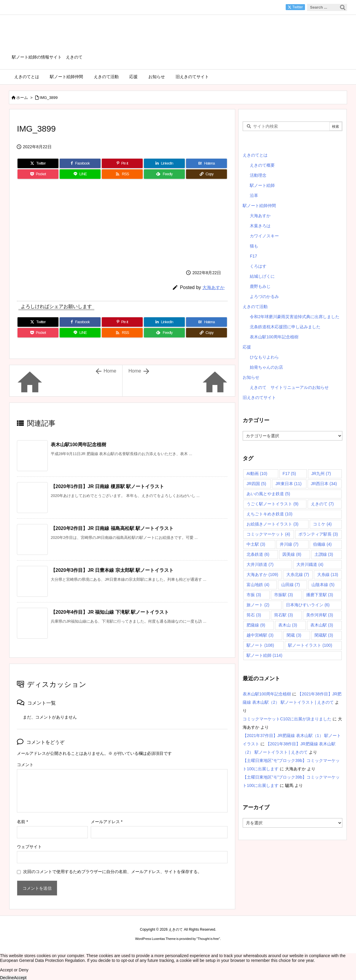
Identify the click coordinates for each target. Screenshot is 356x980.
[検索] (343, 7)
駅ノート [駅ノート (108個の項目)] (260, 645)
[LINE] (80, 174)
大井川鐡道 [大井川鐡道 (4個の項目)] (310, 564)
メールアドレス (107, 822)
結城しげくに (262, 276)
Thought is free (208, 939)
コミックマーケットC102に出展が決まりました (287, 719)
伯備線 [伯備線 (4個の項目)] (322, 544)
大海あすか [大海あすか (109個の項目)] (262, 575)
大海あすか (213, 287)
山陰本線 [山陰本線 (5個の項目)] (323, 585)
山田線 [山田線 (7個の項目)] (291, 585)
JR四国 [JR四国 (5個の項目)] (256, 484)
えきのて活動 (255, 307)
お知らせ (251, 377)
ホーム (22, 98)
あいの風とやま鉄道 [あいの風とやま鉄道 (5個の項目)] (268, 494)
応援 (247, 347)
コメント (25, 765)
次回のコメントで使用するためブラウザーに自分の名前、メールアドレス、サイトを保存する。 (112, 872)
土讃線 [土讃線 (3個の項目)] (324, 554)
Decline (7, 978)
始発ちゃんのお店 (266, 367)
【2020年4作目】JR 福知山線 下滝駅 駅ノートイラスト (110, 612)
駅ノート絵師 (262, 185)
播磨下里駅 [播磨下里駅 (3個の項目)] (320, 595)
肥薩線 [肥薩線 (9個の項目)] (256, 625)
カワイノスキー (264, 236)
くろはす (258, 266)
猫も (254, 246)
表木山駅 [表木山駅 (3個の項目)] (322, 625)
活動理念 (258, 175)
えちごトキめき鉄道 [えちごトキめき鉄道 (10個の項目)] (270, 514)
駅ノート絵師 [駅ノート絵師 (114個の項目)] (264, 655)
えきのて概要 (262, 165)
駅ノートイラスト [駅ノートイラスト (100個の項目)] (310, 645)
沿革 (254, 195)
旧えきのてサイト (259, 397)
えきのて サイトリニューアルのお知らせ (289, 387)
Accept (20, 978)
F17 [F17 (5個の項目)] (289, 474)
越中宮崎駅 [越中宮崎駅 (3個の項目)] (260, 635)
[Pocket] (38, 174)
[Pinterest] (122, 163)
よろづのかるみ (264, 296)
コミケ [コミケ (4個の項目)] (322, 524)
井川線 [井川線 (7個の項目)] (289, 544)
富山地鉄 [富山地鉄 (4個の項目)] (258, 585)
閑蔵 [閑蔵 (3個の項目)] (294, 635)
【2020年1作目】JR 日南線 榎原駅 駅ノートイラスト (107, 486)
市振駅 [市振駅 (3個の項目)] (283, 595)
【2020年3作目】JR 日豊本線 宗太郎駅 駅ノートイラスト (112, 570)
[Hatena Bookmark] (206, 163)
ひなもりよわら (264, 357)
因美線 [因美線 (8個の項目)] (292, 554)
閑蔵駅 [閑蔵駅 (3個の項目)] (324, 635)
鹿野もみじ (260, 286)
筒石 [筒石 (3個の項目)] (254, 615)
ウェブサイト (29, 847)
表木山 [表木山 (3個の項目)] (288, 625)
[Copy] (206, 174)
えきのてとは (255, 155)
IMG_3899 (49, 98)
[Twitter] (38, 163)
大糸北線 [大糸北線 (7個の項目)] (298, 575)
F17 (253, 256)
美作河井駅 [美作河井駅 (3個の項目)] (320, 615)
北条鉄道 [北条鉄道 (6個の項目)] (258, 554)
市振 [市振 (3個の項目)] (254, 595)
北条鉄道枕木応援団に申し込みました (285, 327)
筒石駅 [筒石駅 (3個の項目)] (283, 615)
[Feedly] (164, 174)
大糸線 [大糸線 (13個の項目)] (328, 575)
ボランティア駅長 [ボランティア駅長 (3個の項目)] (318, 534)
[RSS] (122, 174)
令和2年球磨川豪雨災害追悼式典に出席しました (295, 317)
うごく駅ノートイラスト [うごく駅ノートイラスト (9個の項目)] (272, 504)
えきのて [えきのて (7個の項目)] (322, 504)
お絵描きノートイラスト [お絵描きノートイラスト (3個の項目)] (272, 524)
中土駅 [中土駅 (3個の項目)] (256, 544)
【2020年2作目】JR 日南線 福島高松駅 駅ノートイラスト (112, 528)
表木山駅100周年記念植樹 (78, 445)
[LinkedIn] (164, 163)
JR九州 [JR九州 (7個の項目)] (321, 474)
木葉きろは (260, 226)
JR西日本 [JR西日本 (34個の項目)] (324, 484)
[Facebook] (80, 163)
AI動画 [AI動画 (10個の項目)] (257, 474)
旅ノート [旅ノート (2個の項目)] (258, 605)
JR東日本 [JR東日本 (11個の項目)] (288, 484)
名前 (22, 822)
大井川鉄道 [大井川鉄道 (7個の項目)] (260, 564)
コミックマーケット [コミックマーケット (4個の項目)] (268, 534)
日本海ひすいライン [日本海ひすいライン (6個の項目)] (308, 605)
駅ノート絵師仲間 (259, 206)
